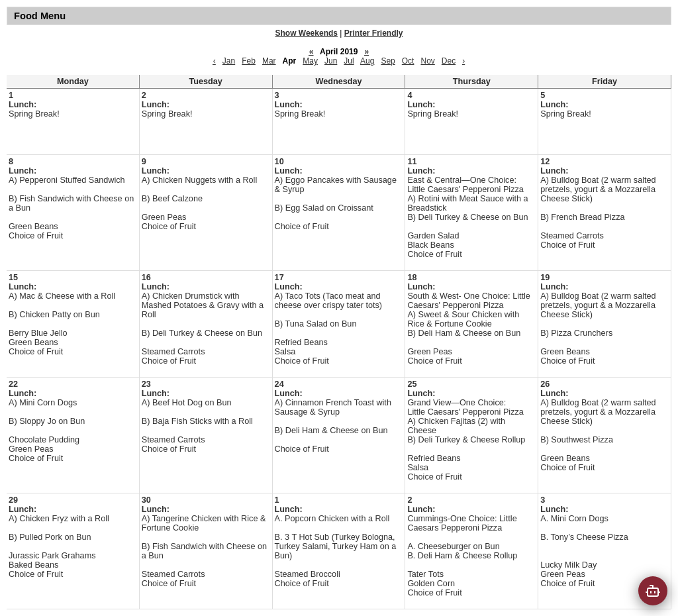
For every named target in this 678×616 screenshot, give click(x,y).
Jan (229, 61)
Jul (349, 61)
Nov (427, 61)
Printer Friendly (374, 33)
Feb (249, 61)
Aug (367, 61)
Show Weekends (307, 33)
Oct (408, 61)
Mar (269, 61)
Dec (449, 61)
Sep (388, 61)
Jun (331, 61)
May (310, 61)
